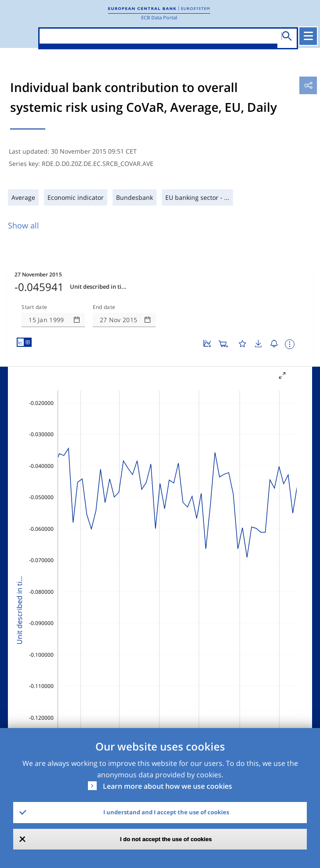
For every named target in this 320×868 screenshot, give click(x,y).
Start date (34, 307)
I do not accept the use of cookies (166, 839)
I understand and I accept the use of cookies (166, 812)
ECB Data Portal (159, 17)
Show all (24, 225)
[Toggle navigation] (308, 36)
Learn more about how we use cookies (167, 786)
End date (104, 307)
